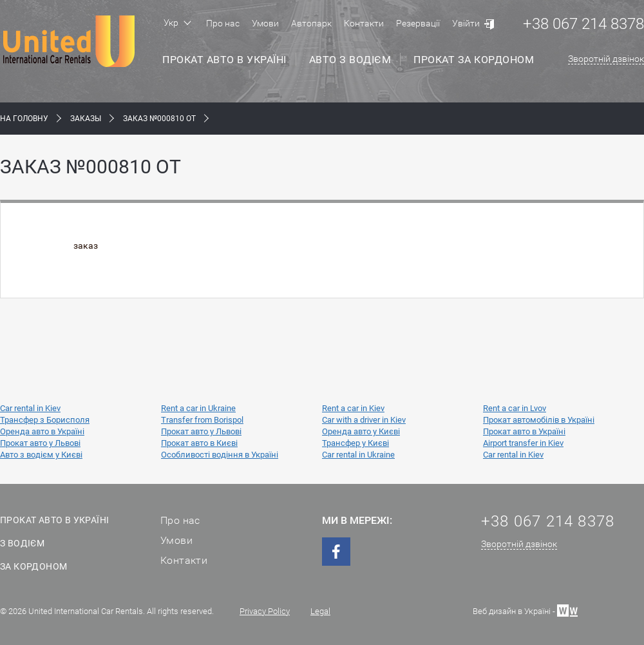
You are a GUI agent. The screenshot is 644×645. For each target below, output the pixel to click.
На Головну (24, 119)
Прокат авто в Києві (199, 443)
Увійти (466, 23)
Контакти (364, 23)
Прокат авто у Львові (201, 431)
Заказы (86, 119)
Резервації (418, 23)
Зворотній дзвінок (606, 59)
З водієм (22, 543)
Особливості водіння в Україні (220, 455)
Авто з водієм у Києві (41, 455)
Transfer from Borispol (202, 420)
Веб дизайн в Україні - (525, 610)
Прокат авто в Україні (224, 60)
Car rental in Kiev (30, 408)
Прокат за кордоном (474, 60)
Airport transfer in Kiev (523, 443)
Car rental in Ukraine (358, 455)
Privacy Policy (265, 611)
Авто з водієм (350, 60)
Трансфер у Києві (355, 443)
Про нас (223, 23)
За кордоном (33, 566)
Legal (320, 611)
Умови (265, 23)
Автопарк (311, 23)
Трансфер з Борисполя (45, 420)
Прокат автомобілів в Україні (539, 420)
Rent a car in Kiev (353, 408)
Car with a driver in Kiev (364, 420)
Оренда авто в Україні (42, 431)
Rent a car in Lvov (515, 408)
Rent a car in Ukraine (198, 408)
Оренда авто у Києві (361, 431)
